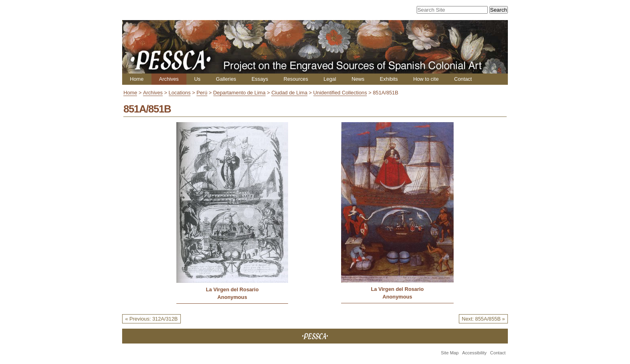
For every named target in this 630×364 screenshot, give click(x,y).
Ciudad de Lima (289, 93)
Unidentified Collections (340, 93)
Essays (260, 79)
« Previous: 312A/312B (151, 319)
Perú (202, 93)
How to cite (426, 79)
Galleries (226, 79)
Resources (296, 79)
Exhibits (389, 79)
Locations (180, 93)
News (358, 79)
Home (137, 79)
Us (197, 79)
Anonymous (232, 297)
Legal (330, 79)
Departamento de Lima (239, 93)
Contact (463, 79)
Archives (169, 79)
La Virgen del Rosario (232, 289)
